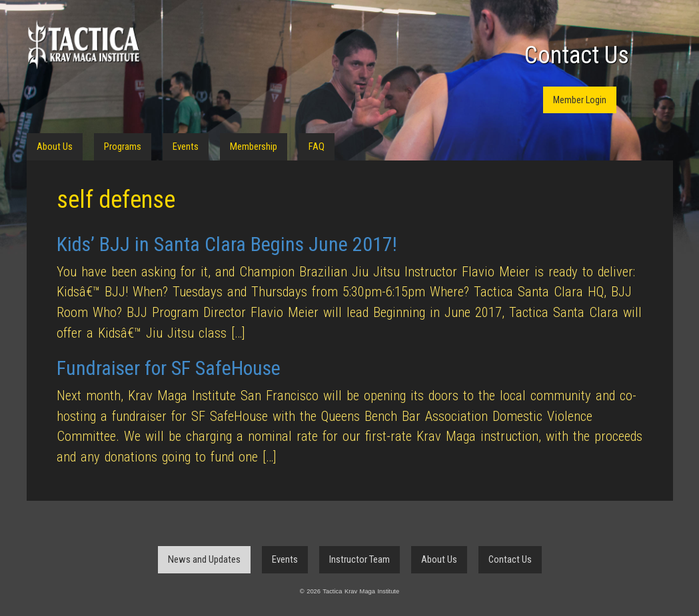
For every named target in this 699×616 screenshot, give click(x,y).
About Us (55, 147)
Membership (254, 147)
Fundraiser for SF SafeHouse (169, 368)
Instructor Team (359, 559)
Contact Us (577, 55)
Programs (123, 147)
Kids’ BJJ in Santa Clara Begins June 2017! (227, 244)
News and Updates (204, 559)
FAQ (317, 147)
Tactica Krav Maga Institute (83, 45)
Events (186, 147)
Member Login (580, 100)
